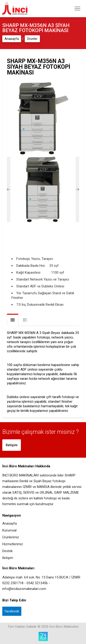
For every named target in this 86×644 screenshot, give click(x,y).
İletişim (12, 445)
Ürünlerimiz (11, 537)
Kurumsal (9, 530)
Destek (7, 551)
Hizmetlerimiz (13, 544)
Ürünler (32, 39)
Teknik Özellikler (25, 320)
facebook (12, 611)
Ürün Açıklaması (13, 320)
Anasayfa (12, 39)
